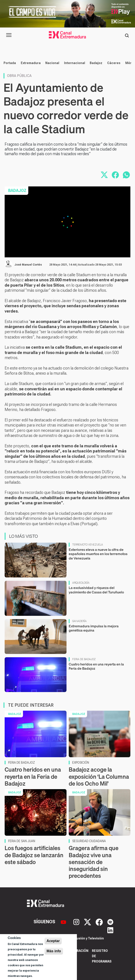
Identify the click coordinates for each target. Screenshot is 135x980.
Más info (54, 951)
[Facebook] (100, 922)
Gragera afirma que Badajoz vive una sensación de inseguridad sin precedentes (94, 862)
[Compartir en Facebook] (115, 175)
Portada (10, 63)
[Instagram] (77, 922)
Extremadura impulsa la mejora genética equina (94, 628)
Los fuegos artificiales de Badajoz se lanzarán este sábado (34, 855)
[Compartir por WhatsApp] (126, 175)
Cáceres (114, 63)
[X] (88, 922)
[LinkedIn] (110, 930)
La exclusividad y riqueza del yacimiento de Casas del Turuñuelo (96, 590)
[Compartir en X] (104, 175)
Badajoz (96, 63)
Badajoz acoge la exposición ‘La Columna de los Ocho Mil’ (99, 776)
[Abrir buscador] (127, 35)
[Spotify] (110, 922)
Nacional (52, 63)
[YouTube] (64, 922)
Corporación (77, 951)
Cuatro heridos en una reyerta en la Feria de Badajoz (96, 666)
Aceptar (53, 941)
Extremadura (31, 63)
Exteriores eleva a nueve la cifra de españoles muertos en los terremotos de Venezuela (98, 554)
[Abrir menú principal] (9, 35)
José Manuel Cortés (28, 265)
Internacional (75, 63)
